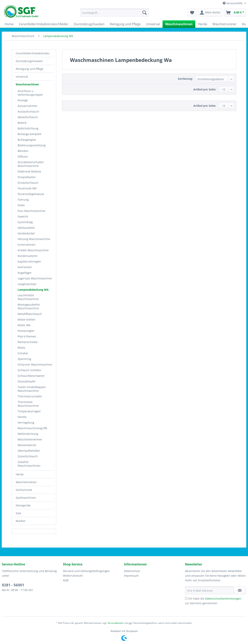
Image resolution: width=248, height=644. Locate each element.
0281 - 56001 (13, 585)
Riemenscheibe (28, 342)
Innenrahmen (27, 245)
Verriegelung (26, 423)
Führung (23, 200)
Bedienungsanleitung (32, 145)
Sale (18, 513)
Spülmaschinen (26, 498)
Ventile (22, 417)
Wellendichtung (28, 434)
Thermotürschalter (30, 396)
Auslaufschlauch (28, 111)
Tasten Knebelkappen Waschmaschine (32, 389)
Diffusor (23, 156)
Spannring (24, 359)
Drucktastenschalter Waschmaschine (31, 164)
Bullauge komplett (29, 134)
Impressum (131, 576)
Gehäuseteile (26, 228)
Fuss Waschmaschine (31, 211)
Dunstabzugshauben (29, 61)
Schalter (23, 353)
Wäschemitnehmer (30, 439)
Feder (21, 205)
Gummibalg (25, 222)
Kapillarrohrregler (29, 261)
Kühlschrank (24, 490)
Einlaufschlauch (28, 183)
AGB (66, 580)
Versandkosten (116, 623)
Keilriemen (25, 267)
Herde (20, 474)
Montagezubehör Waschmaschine (29, 306)
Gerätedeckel (26, 233)
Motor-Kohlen (27, 319)
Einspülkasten (27, 177)
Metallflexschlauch (30, 314)
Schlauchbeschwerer (31, 376)
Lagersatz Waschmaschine (35, 278)
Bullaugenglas (27, 140)
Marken (21, 521)
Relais (22, 348)
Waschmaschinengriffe (32, 428)
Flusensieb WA (27, 188)
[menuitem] (114, 14)
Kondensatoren (28, 256)
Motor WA (24, 325)
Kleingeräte (23, 505)
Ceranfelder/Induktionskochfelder (35, 53)
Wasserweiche (27, 445)
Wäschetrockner (26, 482)
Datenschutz (132, 571)
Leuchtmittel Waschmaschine (28, 297)
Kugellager (25, 273)
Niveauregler (26, 331)
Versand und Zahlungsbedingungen (86, 571)
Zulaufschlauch (28, 456)
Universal (22, 77)
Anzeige (23, 100)
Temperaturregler (29, 411)
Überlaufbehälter (29, 451)
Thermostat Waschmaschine (28, 404)
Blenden (23, 151)
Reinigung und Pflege (30, 69)
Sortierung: (185, 79)
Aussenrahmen (28, 106)
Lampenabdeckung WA (33, 290)
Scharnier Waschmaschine (35, 364)
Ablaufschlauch (28, 117)
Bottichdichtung (28, 128)
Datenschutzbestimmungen (223, 598)
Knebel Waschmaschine (33, 250)
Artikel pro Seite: (205, 89)
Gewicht (23, 216)
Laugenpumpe (27, 284)
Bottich (22, 123)
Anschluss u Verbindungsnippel (30, 93)
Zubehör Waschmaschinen (29, 464)
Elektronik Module (29, 171)
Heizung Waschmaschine (34, 239)
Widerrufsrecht (73, 576)
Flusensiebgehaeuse (31, 194)
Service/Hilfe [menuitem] (233, 3)
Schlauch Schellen (29, 370)
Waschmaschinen (27, 84)
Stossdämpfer (27, 381)
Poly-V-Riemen (27, 336)
